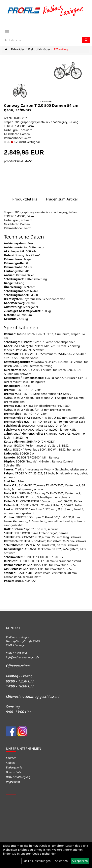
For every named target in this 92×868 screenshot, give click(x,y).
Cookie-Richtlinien (44, 854)
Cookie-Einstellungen (37, 861)
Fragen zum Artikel (62, 199)
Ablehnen (61, 861)
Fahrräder (18, 49)
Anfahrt (11, 763)
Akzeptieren (80, 861)
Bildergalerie (14, 767)
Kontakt (11, 758)
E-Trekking (61, 49)
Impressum (13, 782)
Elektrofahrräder (39, 49)
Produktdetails (25, 199)
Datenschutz (14, 772)
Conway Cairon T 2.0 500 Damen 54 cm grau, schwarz (41, 108)
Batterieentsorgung (18, 777)
